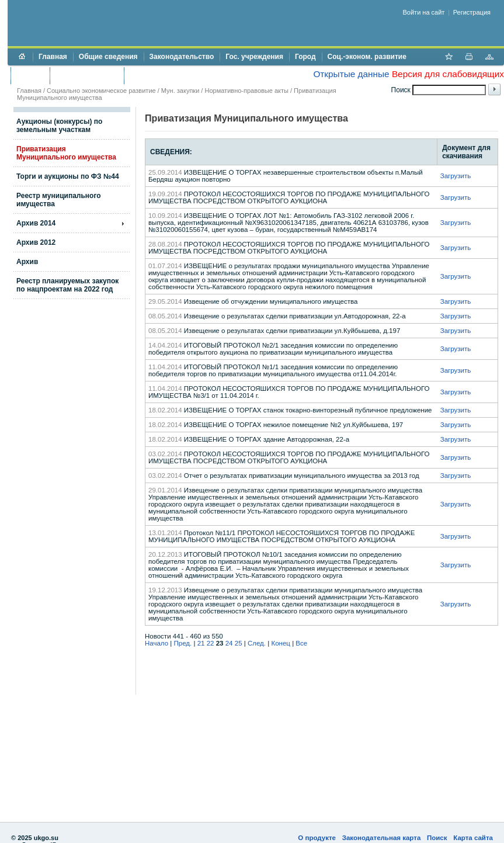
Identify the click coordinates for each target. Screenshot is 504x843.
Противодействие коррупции (180, 75)
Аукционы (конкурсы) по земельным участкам (59, 126)
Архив (27, 262)
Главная (53, 57)
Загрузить (456, 176)
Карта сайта (473, 838)
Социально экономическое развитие (101, 91)
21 (201, 643)
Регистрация (472, 12)
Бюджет (30, 75)
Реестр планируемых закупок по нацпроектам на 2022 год (67, 285)
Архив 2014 (36, 223)
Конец (280, 643)
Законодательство (182, 57)
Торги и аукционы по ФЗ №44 (68, 176)
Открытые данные (351, 74)
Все (301, 643)
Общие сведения (108, 57)
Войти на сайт (424, 12)
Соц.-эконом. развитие (367, 57)
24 (229, 643)
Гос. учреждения (254, 57)
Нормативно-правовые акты (246, 91)
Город (305, 57)
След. (257, 643)
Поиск (437, 838)
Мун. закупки (180, 91)
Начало (157, 643)
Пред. (183, 643)
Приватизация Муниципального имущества (66, 153)
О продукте (317, 838)
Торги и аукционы (87, 75)
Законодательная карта (382, 838)
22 (211, 643)
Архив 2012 (36, 242)
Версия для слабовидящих (448, 74)
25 (239, 643)
